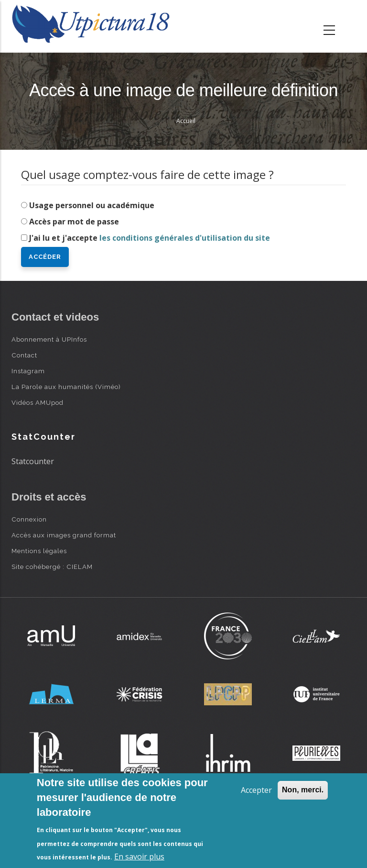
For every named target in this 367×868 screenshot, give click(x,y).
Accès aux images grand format (64, 535)
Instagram (28, 371)
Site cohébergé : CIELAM (52, 567)
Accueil (186, 121)
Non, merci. (303, 790)
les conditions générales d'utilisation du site (185, 238)
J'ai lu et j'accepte (150, 238)
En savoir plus (139, 857)
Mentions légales (39, 551)
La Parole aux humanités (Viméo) (66, 387)
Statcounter (33, 461)
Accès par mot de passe (74, 222)
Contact (24, 355)
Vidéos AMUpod (38, 402)
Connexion (29, 519)
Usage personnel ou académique (92, 205)
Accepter (256, 790)
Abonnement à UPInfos (49, 339)
